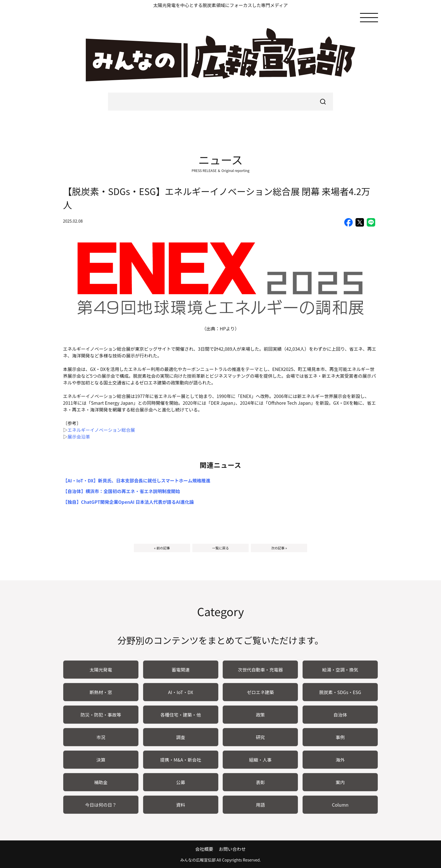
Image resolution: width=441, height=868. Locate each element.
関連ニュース (221, 465)
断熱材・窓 (101, 692)
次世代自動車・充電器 (260, 670)
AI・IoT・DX (181, 692)
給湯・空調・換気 (340, 670)
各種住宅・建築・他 (181, 715)
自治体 (340, 715)
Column (340, 805)
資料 (181, 805)
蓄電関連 (181, 670)
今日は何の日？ (101, 805)
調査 (181, 737)
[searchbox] (220, 102)
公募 (181, 782)
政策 (260, 715)
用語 (260, 805)
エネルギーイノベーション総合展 (101, 430)
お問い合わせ (232, 849)
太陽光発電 (101, 670)
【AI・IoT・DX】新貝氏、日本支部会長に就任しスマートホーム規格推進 (137, 480)
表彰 (260, 782)
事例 (340, 737)
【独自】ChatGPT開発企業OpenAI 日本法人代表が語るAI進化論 (128, 502)
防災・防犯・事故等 (101, 715)
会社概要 (204, 849)
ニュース (220, 160)
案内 (340, 782)
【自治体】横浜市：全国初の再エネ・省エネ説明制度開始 (121, 491)
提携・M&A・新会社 (181, 760)
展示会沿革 (79, 437)
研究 (260, 737)
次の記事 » (279, 548)
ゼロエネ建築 (260, 692)
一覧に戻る (220, 548)
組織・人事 (260, 760)
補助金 (101, 782)
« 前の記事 (162, 548)
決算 (101, 760)
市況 (101, 737)
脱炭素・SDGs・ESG (340, 692)
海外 (340, 760)
